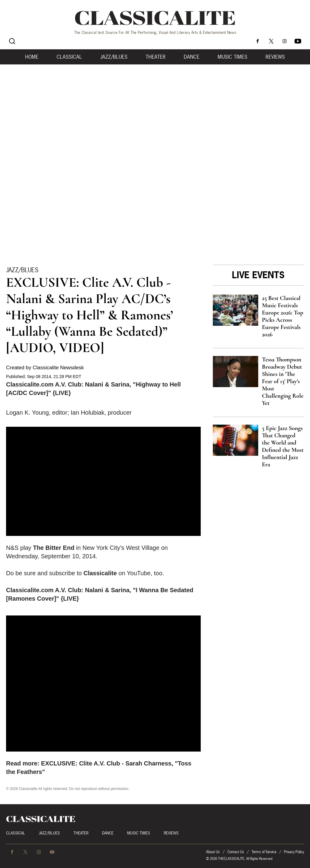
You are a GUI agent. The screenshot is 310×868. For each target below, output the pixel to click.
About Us (213, 852)
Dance (192, 57)
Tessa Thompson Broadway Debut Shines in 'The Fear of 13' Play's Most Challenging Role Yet (283, 381)
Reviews (275, 57)
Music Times (232, 57)
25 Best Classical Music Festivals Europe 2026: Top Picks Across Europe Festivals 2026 (283, 316)
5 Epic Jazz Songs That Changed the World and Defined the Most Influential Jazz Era (283, 446)
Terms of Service (264, 852)
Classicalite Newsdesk (58, 368)
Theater (156, 57)
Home (32, 57)
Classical (69, 57)
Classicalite (100, 573)
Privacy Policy (294, 852)
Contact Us (236, 852)
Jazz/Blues (114, 57)
